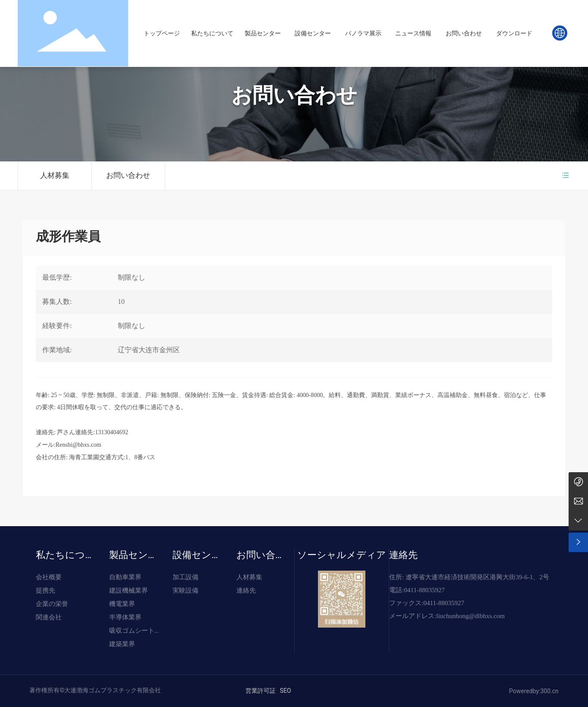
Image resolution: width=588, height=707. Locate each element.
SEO (286, 691)
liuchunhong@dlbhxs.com (470, 616)
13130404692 (112, 432)
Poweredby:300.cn (534, 691)
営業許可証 (261, 691)
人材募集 (55, 175)
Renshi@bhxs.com (79, 445)
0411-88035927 (424, 590)
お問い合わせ (294, 96)
